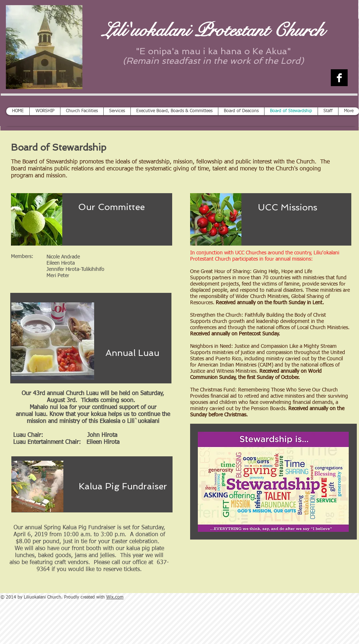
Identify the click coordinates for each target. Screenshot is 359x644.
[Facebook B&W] (339, 78)
